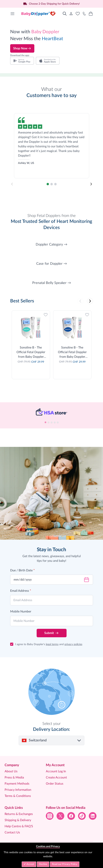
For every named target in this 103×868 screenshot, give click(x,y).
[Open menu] (12, 14)
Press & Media (14, 778)
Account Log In (56, 771)
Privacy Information (18, 790)
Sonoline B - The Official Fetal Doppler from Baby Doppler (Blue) (72, 353)
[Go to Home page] (39, 14)
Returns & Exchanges (19, 814)
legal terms (52, 644)
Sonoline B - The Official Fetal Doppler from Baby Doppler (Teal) (31, 353)
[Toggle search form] (65, 14)
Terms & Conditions (18, 796)
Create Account (56, 778)
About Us (11, 771)
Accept (30, 864)
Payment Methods (17, 784)
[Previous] (80, 301)
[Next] (91, 184)
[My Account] (71, 14)
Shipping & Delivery (18, 820)
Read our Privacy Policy (65, 864)
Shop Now (22, 48)
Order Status (55, 784)
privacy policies (73, 644)
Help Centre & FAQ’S (19, 826)
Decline (43, 864)
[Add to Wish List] (46, 315)
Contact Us (12, 832)
